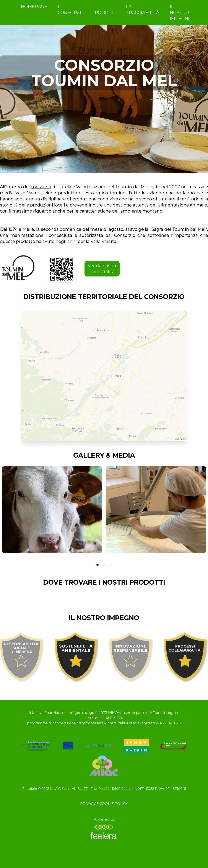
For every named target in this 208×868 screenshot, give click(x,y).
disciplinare (54, 199)
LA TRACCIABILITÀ (143, 10)
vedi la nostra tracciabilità (102, 269)
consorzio (41, 187)
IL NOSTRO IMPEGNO (181, 13)
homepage (34, 7)
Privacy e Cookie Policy (104, 804)
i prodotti (103, 10)
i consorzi (69, 10)
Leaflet (181, 439)
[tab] (97, 565)
